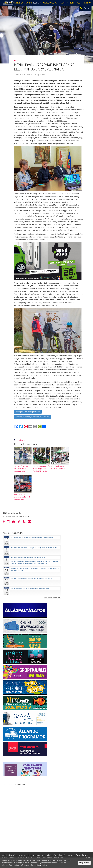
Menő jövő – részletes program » (28, 412)
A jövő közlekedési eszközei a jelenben (58, 467)
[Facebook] (16, 427)
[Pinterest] (26, 427)
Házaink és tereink (68, 3)
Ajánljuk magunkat (51, 3)
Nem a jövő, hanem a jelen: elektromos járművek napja (22, 469)
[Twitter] (21, 427)
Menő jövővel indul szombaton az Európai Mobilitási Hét (22, 497)
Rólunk (86, 3)
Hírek (16, 60)
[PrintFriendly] (40, 427)
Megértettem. (84, 863)
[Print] (35, 427)
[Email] (30, 427)
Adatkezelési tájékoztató (56, 855)
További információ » (39, 865)
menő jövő (20, 440)
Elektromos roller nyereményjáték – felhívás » (33, 417)
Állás (79, 3)
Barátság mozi (26, 3)
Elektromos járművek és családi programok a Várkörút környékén (41, 469)
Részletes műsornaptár (52, 597)
